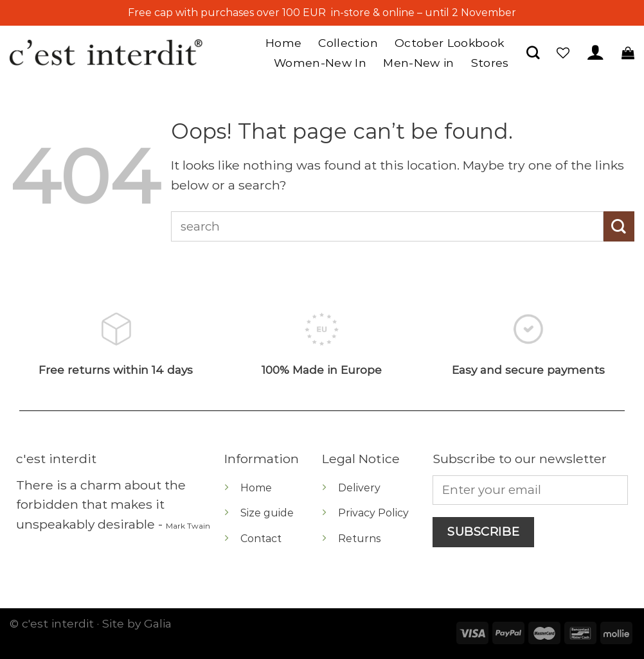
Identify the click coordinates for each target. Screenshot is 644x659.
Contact (261, 539)
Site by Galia (137, 623)
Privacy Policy (373, 513)
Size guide (267, 513)
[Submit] (619, 226)
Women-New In (320, 63)
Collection (348, 43)
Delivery (359, 488)
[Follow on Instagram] (28, 563)
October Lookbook (450, 43)
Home (283, 43)
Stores (490, 63)
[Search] (533, 52)
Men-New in (419, 63)
